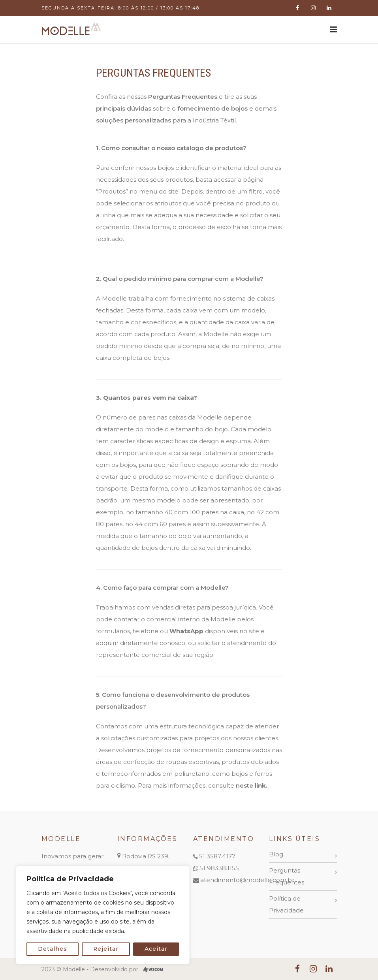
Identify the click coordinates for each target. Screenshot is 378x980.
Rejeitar (106, 949)
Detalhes (53, 949)
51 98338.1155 (219, 868)
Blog (276, 854)
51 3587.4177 (217, 856)
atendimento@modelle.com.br (247, 880)
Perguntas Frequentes (287, 876)
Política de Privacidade (286, 904)
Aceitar (156, 949)
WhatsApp (186, 631)
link (260, 785)
